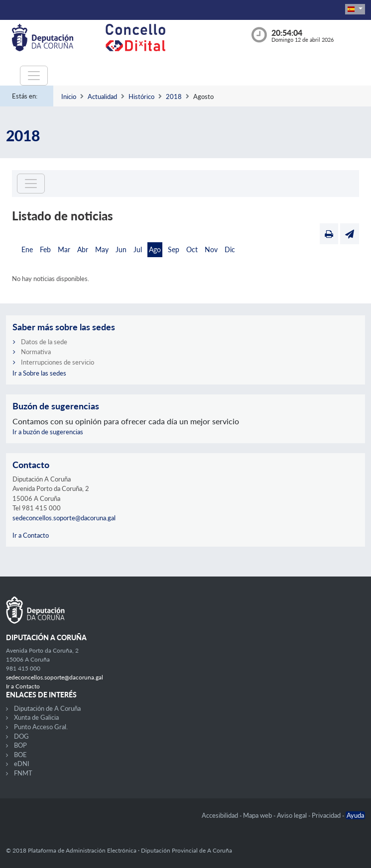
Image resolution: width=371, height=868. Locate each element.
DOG (21, 736)
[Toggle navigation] (34, 76)
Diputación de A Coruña (47, 708)
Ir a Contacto (31, 535)
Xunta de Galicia (36, 717)
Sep (174, 249)
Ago (155, 249)
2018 (174, 96)
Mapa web (258, 815)
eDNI (22, 764)
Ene (27, 249)
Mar (64, 249)
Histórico (141, 96)
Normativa (36, 352)
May (102, 249)
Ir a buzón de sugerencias (48, 432)
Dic (230, 249)
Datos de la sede (44, 342)
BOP (20, 745)
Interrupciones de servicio (58, 362)
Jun (121, 249)
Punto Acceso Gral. (41, 727)
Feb (45, 249)
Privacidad (327, 815)
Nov (211, 249)
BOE (20, 755)
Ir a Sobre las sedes (39, 373)
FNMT (23, 773)
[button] (355, 9)
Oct (192, 249)
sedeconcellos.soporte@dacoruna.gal (64, 518)
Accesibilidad (221, 815)
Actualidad (102, 96)
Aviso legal (293, 815)
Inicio (69, 96)
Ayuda (355, 815)
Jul (138, 249)
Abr (83, 249)
